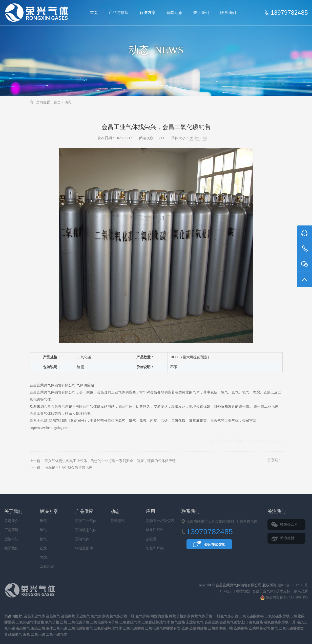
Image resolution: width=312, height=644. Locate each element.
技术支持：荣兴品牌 (292, 591)
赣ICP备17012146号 (293, 585)
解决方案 (148, 13)
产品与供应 (119, 13)
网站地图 (243, 591)
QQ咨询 (209, 546)
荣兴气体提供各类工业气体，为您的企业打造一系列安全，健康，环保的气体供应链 (110, 461)
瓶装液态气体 (86, 530)
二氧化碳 (47, 566)
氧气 (43, 521)
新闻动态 (174, 13)
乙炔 (43, 548)
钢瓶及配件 (84, 548)
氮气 (43, 539)
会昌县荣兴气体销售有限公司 (39, 13)
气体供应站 (85, 385)
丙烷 (43, 557)
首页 (94, 13)
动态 (68, 102)
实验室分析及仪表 (160, 521)
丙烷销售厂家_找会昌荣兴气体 (68, 468)
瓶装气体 (82, 539)
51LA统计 (225, 591)
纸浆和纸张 (155, 530)
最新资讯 (118, 521)
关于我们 (201, 13)
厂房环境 (11, 530)
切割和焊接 (155, 548)
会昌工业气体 (40, 414)
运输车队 (11, 539)
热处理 (151, 539)
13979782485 (289, 13)
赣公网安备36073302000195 (284, 597)
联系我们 (228, 13)
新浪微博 (287, 538)
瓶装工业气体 (86, 521)
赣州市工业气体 (266, 407)
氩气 (43, 530)
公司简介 (11, 521)
